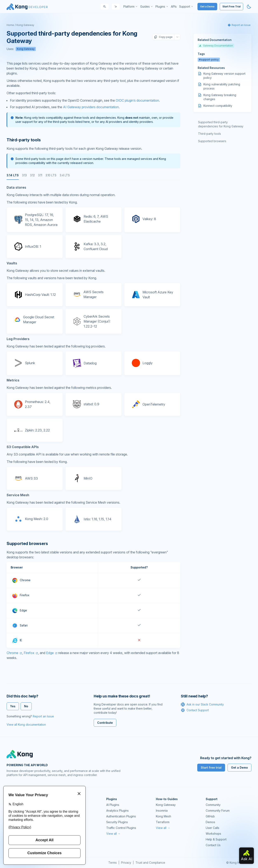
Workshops (213, 834)
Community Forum (218, 810)
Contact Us (213, 845)
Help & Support (216, 839)
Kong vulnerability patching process (222, 86)
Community (213, 805)
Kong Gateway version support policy (224, 76)
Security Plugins (117, 822)
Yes (13, 706)
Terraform (163, 822)
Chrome (12, 653)
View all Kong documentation (26, 724)
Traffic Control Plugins (121, 828)
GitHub (210, 816)
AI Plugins (113, 805)
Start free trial (211, 767)
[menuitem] (131, 7)
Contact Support (195, 710)
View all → (113, 834)
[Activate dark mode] (249, 7)
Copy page (163, 37)
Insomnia (162, 810)
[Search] (105, 7)
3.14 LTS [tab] (13, 175)
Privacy (126, 863)
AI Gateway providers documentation (91, 107)
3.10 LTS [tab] (51, 175)
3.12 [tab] (32, 175)
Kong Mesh (163, 816)
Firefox (29, 653)
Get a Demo (207, 6)
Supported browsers (212, 141)
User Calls (212, 828)
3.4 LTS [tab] (65, 175)
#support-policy (209, 60)
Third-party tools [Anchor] (24, 140)
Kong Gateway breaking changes (220, 97)
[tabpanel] (93, 358)
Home (10, 25)
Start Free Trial (231, 6)
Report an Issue (43, 716)
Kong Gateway (25, 25)
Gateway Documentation (216, 46)
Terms (113, 863)
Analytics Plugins (117, 810)
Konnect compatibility (218, 106)
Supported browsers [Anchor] (27, 544)
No (26, 706)
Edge (50, 653)
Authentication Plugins (121, 816)
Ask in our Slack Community (202, 704)
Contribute (105, 723)
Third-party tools (210, 134)
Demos (210, 822)
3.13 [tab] (24, 175)
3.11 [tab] (40, 175)
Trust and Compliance (150, 863)
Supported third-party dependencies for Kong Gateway (221, 124)
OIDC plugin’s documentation (137, 100)
